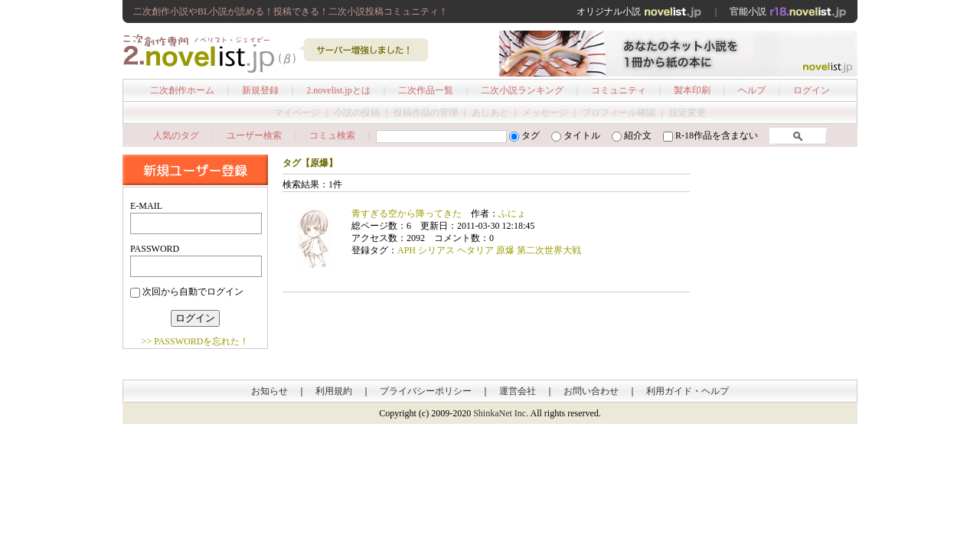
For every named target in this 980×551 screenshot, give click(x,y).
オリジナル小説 (639, 11)
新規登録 (260, 90)
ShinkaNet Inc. (501, 413)
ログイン (812, 90)
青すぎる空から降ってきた (407, 214)
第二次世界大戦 (549, 250)
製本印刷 (692, 90)
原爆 (505, 250)
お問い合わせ (591, 391)
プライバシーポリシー (426, 391)
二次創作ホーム (182, 90)
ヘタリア (475, 250)
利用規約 (334, 391)
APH (407, 250)
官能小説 (788, 11)
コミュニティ (619, 90)
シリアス (436, 250)
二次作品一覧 (426, 90)
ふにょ (512, 214)
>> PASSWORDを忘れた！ (196, 341)
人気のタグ (176, 135)
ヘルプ (752, 90)
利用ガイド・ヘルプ (688, 391)
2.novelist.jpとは (338, 90)
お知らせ (269, 391)
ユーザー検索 (254, 135)
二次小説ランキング (522, 90)
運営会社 (518, 391)
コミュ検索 (332, 135)
